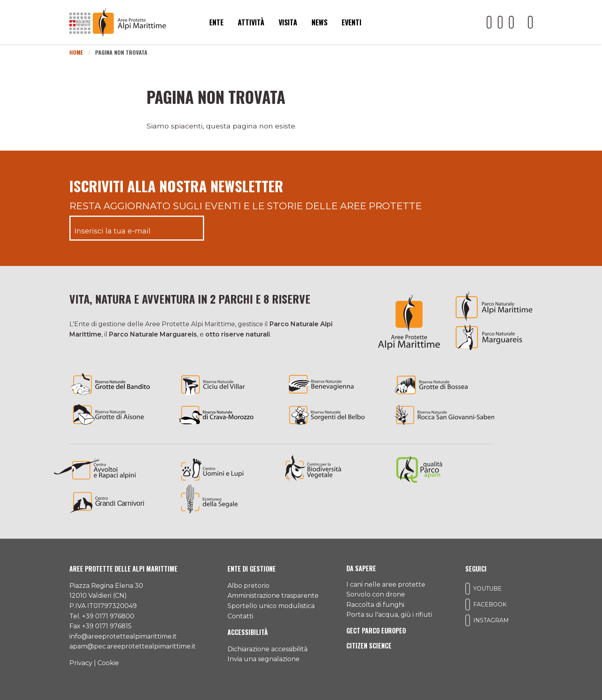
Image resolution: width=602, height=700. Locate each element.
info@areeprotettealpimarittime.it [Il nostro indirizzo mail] (123, 636)
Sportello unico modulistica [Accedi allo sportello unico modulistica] (271, 606)
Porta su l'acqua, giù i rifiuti (389, 615)
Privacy (81, 663)
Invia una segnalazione (264, 659)
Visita (288, 22)
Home (76, 52)
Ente (216, 22)
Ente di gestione (252, 569)
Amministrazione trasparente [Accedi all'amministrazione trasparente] (273, 596)
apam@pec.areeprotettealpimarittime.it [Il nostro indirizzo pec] (133, 646)
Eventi (352, 22)
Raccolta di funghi (375, 605)
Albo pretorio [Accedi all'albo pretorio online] (248, 586)
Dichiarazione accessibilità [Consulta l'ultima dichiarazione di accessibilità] (268, 649)
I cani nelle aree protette (386, 584)
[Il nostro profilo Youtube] (489, 22)
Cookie (108, 663)
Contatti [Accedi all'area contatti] (240, 616)
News (319, 22)
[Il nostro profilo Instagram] (511, 22)
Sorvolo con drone (376, 594)
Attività (251, 22)
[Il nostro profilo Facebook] (500, 22)
